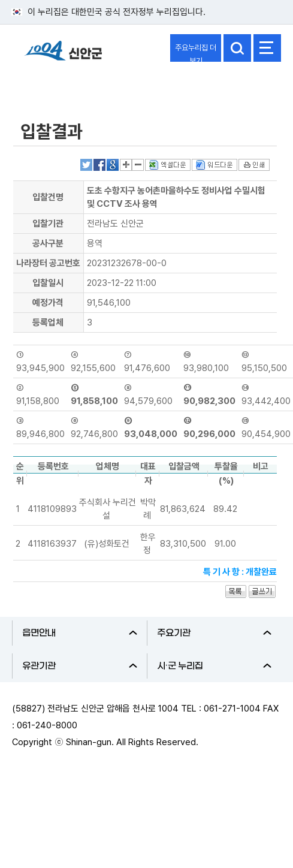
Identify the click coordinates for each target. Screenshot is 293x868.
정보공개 (40, 86)
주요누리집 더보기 (196, 52)
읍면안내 (80, 633)
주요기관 (215, 633)
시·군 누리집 (215, 666)
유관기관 (80, 666)
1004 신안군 (63, 56)
